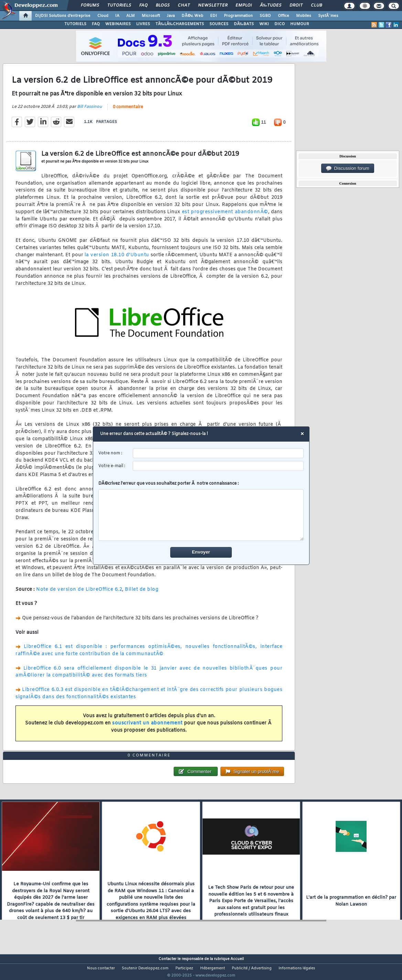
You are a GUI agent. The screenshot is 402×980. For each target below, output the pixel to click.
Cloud (103, 16)
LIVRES (143, 24)
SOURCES (219, 24)
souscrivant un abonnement (147, 727)
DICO (280, 24)
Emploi (244, 6)
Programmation (238, 16)
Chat (184, 6)
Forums (90, 6)
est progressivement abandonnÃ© (225, 216)
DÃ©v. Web (192, 16)
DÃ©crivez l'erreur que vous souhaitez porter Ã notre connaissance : (201, 511)
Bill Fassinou (90, 111)
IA (117, 16)
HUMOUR (300, 24)
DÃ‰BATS (244, 24)
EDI (214, 16)
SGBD (265, 16)
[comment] (201, 515)
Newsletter (213, 6)
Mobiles (304, 16)
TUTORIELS (75, 24)
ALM (131, 16)
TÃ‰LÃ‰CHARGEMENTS (180, 24)
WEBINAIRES (118, 24)
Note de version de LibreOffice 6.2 (79, 594)
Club (316, 6)
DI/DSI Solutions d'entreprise (63, 16)
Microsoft (151, 16)
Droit (296, 6)
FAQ (143, 6)
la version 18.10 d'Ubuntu (117, 259)
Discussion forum (348, 168)
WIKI (264, 24)
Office (284, 16)
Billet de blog (142, 594)
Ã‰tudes (271, 6)
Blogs (163, 6)
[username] (218, 453)
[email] (218, 466)
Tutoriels (119, 6)
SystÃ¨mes (328, 16)
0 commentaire (128, 111)
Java (171, 16)
